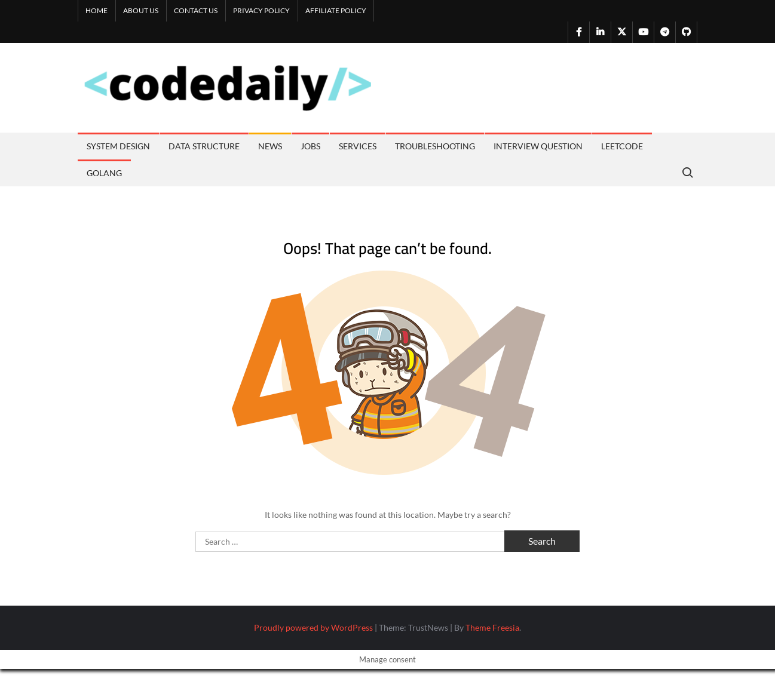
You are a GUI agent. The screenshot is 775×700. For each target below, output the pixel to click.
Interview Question (538, 146)
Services (358, 146)
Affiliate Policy (336, 10)
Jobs (310, 146)
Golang (104, 173)
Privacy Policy (261, 10)
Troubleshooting (435, 146)
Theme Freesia (492, 627)
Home (97, 10)
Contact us (196, 10)
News (270, 146)
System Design (118, 146)
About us (141, 10)
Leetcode (622, 146)
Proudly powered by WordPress (313, 627)
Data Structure (204, 146)
